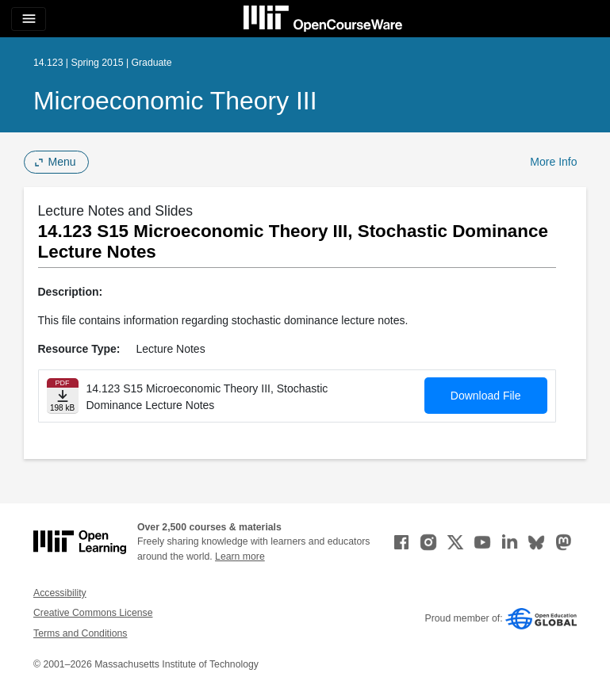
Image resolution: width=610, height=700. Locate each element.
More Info (553, 162)
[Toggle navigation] (29, 19)
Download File (486, 396)
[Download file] (63, 396)
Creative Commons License (93, 613)
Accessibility (60, 593)
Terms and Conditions (80, 633)
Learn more (240, 557)
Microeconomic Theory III (175, 101)
